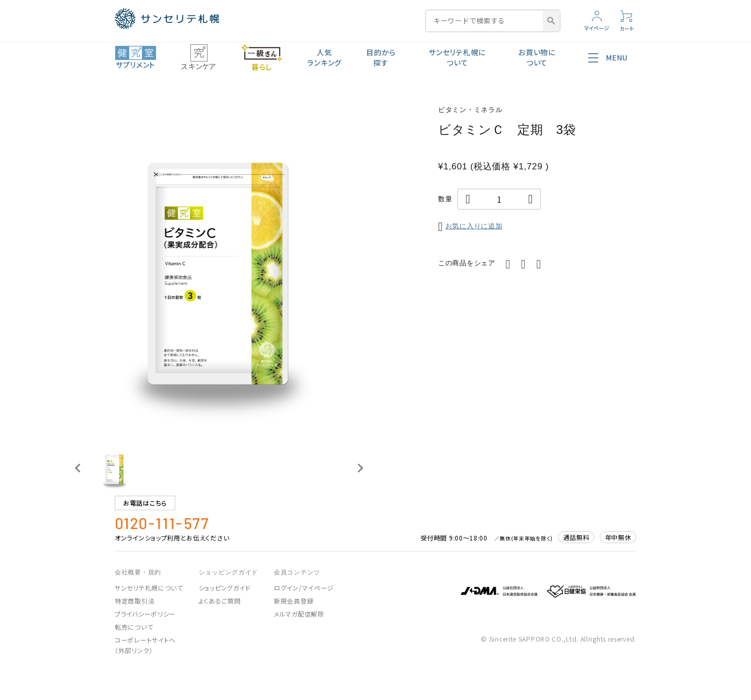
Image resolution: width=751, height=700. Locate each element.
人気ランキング (324, 57)
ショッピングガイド (225, 588)
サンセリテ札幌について (457, 57)
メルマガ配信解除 (299, 614)
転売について (134, 627)
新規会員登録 (294, 601)
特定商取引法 (135, 601)
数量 (445, 199)
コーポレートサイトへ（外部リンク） (145, 645)
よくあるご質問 (220, 601)
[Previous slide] (78, 468)
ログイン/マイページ (304, 588)
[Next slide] (360, 468)
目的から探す (381, 57)
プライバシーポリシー (145, 614)
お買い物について (537, 57)
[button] (115, 468)
